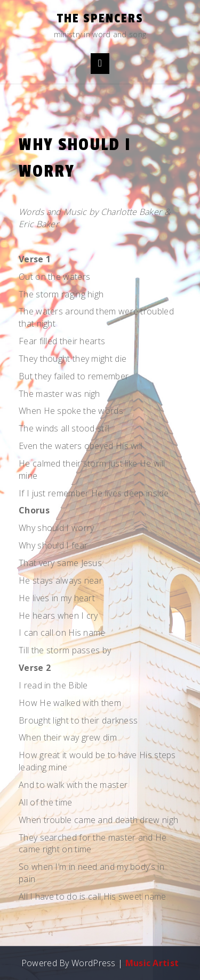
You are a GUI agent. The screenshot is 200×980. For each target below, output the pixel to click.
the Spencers (100, 18)
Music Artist (152, 963)
